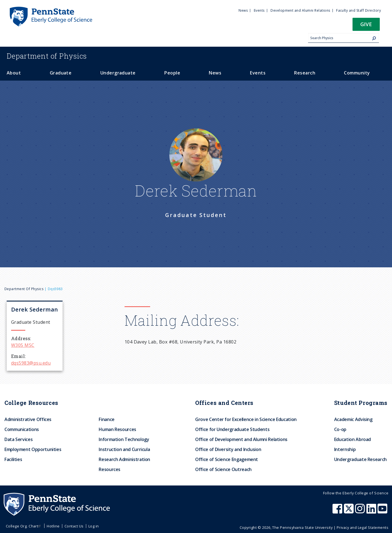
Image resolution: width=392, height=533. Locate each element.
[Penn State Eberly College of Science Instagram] (361, 511)
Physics (47, 56)
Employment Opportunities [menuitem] (33, 449)
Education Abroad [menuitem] (353, 439)
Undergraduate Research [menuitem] (360, 459)
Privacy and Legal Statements (363, 527)
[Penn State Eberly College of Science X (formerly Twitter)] (349, 511)
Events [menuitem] (259, 10)
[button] (366, 26)
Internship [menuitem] (345, 449)
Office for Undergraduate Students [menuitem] (232, 429)
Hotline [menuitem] (53, 526)
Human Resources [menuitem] (117, 429)
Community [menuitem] (357, 73)
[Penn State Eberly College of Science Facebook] (338, 511)
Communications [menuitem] (22, 429)
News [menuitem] (243, 10)
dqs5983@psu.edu (31, 363)
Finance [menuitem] (106, 419)
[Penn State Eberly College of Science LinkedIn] (372, 511)
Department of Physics (24, 289)
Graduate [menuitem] (61, 73)
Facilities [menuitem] (13, 459)
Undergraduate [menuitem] (118, 73)
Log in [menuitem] (94, 526)
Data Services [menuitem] (18, 439)
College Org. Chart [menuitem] (24, 526)
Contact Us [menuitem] (74, 526)
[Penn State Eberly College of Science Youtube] (383, 511)
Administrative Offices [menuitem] (28, 419)
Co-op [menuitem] (340, 429)
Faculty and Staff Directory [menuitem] (358, 10)
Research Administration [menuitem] (124, 459)
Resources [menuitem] (110, 469)
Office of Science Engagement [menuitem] (227, 459)
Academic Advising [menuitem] (353, 419)
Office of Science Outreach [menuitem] (223, 469)
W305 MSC (23, 345)
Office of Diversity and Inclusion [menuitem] (228, 449)
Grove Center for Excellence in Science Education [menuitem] (246, 419)
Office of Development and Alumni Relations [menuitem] (241, 439)
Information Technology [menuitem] (124, 439)
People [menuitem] (172, 73)
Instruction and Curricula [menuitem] (124, 449)
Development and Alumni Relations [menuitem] (300, 10)
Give (366, 24)
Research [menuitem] (305, 73)
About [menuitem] (14, 73)
